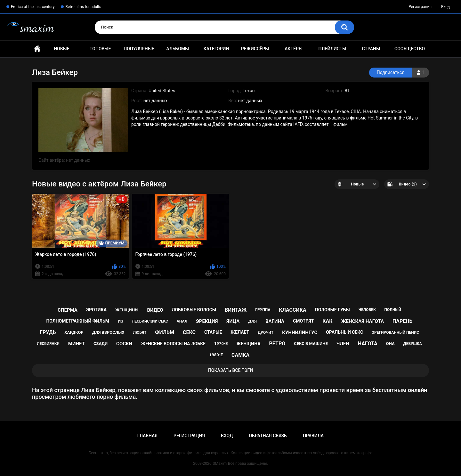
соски (124, 344)
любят (140, 332)
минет (77, 344)
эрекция (207, 321)
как (327, 321)
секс (189, 332)
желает (240, 332)
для (252, 321)
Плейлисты (332, 49)
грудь (48, 332)
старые (213, 332)
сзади (101, 344)
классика (293, 310)
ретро (277, 344)
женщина (248, 344)
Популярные (139, 49)
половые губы (332, 310)
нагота (368, 344)
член (343, 344)
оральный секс (344, 332)
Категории (216, 49)
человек (367, 310)
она (390, 344)
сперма (68, 310)
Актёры (294, 49)
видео (155, 310)
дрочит (266, 332)
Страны (371, 49)
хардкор (74, 332)
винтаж (236, 310)
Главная (37, 49)
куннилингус (300, 332)
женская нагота (363, 321)
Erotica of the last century (33, 7)
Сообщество (410, 49)
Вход (445, 7)
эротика (96, 310)
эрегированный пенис (395, 332)
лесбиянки (48, 344)
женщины (127, 310)
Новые (61, 49)
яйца (233, 321)
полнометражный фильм (78, 321)
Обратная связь (268, 436)
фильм (165, 332)
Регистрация (420, 7)
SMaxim (220, 464)
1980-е (216, 355)
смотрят (303, 321)
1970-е (221, 344)
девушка (413, 344)
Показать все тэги (230, 370)
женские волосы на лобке (173, 344)
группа (263, 310)
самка (240, 355)
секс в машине (311, 344)
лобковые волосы (194, 310)
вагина (275, 321)
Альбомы (178, 49)
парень (403, 321)
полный (393, 310)
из (121, 321)
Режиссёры (255, 49)
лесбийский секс (150, 321)
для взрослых (108, 332)
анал (182, 321)
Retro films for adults (83, 7)
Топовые (100, 49)
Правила (313, 436)
